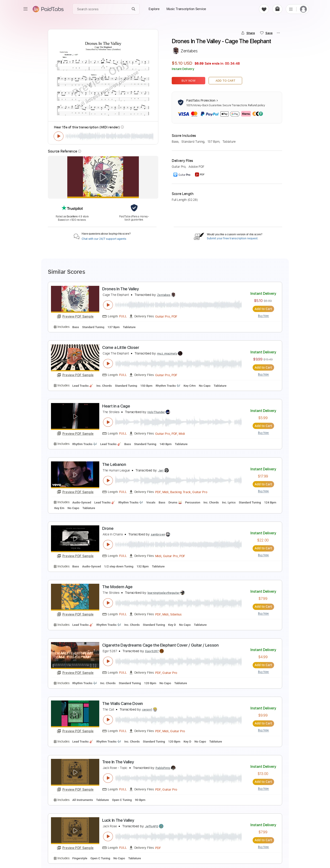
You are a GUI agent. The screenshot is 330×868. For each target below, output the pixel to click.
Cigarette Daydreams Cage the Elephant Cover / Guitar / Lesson (160, 645)
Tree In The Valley (118, 761)
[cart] (277, 9)
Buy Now (189, 80)
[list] (291, 9)
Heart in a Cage (116, 406)
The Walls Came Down (123, 703)
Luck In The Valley (118, 820)
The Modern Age (117, 586)
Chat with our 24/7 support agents (104, 239)
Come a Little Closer (121, 347)
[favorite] (264, 9)
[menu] (25, 9)
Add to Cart (225, 80)
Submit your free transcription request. (233, 238)
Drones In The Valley (121, 289)
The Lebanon (114, 464)
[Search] (134, 9)
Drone (108, 528)
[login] (303, 9)
